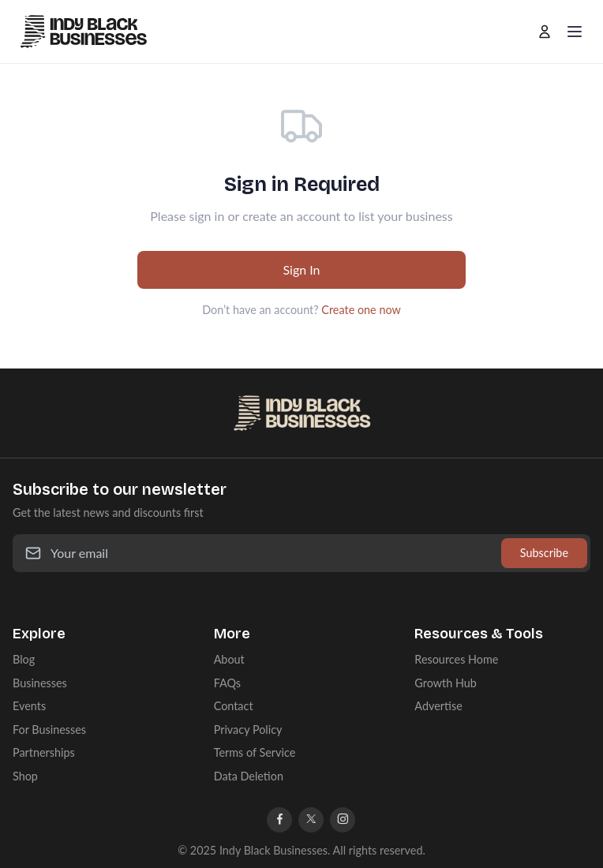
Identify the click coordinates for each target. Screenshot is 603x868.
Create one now (361, 310)
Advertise (438, 706)
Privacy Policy (248, 730)
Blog (24, 659)
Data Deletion (249, 776)
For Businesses (49, 730)
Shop (25, 776)
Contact (234, 706)
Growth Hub (446, 683)
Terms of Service (255, 752)
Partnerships (44, 752)
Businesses (40, 683)
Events (29, 706)
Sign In (301, 269)
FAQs (227, 683)
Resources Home (456, 659)
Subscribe (544, 553)
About (229, 659)
